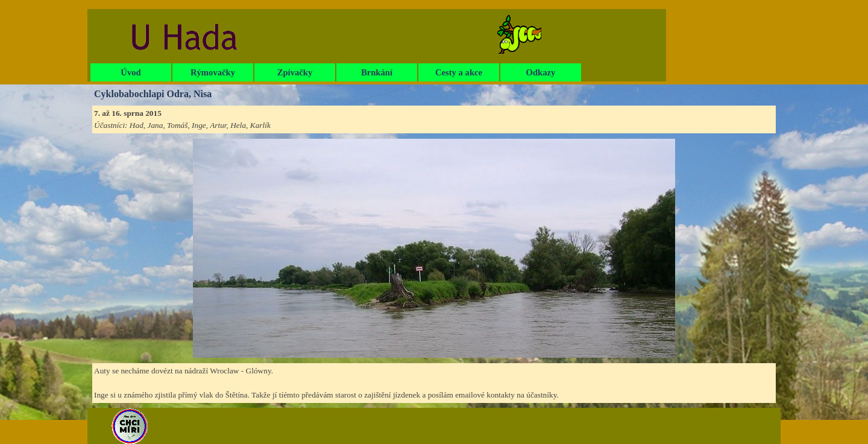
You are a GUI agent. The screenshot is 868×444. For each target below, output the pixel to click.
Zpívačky (295, 72)
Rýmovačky (213, 72)
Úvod (131, 72)
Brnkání (377, 72)
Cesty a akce (459, 72)
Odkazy (541, 72)
